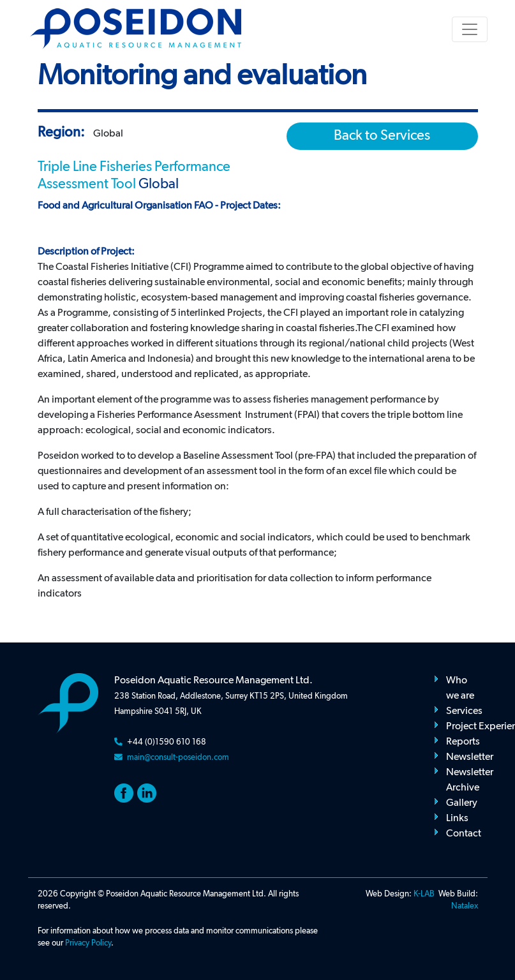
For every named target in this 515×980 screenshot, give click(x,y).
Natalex (465, 906)
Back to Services (382, 136)
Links (457, 819)
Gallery (462, 803)
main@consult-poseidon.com (178, 758)
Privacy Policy (88, 943)
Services (464, 711)
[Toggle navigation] (470, 29)
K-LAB (424, 894)
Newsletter (470, 757)
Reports (463, 742)
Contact (464, 834)
